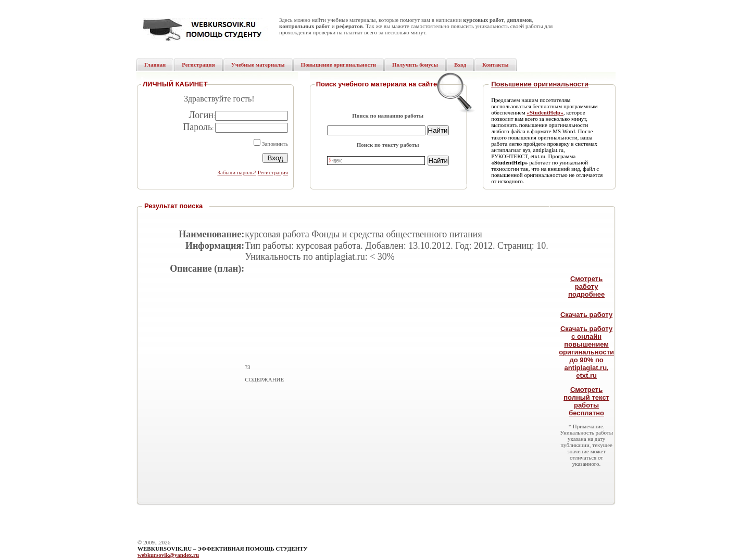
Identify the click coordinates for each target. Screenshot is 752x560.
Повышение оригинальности (540, 84)
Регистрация (273, 172)
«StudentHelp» (545, 112)
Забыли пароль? (237, 172)
